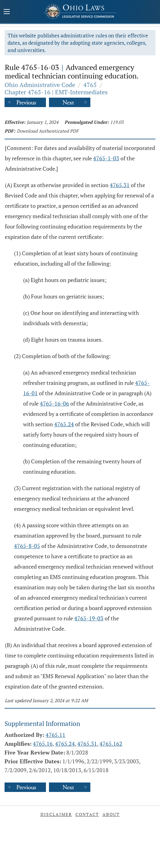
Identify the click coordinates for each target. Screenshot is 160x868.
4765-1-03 (106, 158)
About (111, 814)
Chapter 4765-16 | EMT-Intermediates (56, 92)
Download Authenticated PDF (48, 131)
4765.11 (56, 735)
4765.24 (64, 424)
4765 (90, 85)
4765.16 (43, 744)
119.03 (117, 122)
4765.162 (111, 744)
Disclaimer (56, 814)
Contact (87, 814)
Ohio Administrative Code (40, 85)
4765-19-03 (89, 618)
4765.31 (120, 185)
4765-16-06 (54, 403)
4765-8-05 (27, 546)
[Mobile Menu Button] (7, 12)
